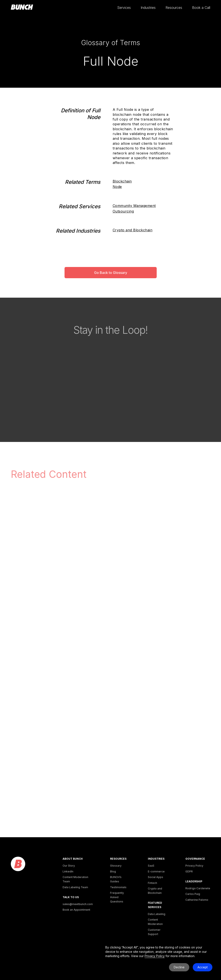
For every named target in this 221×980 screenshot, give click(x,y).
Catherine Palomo (197, 900)
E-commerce (156, 871)
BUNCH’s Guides (116, 879)
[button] (124, 8)
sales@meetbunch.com (78, 904)
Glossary (116, 866)
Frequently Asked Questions (117, 897)
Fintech (152, 883)
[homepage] (22, 7)
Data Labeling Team (75, 887)
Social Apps (155, 877)
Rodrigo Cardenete (198, 888)
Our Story (69, 866)
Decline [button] (179, 967)
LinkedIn (68, 871)
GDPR (189, 871)
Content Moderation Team (75, 879)
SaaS (151, 866)
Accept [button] (203, 967)
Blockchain (122, 181)
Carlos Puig (193, 894)
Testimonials (118, 887)
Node (117, 187)
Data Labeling (157, 914)
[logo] (18, 864)
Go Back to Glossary (111, 273)
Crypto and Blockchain (133, 230)
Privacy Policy (194, 866)
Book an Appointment (76, 910)
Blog (113, 871)
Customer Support (154, 932)
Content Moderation (155, 922)
